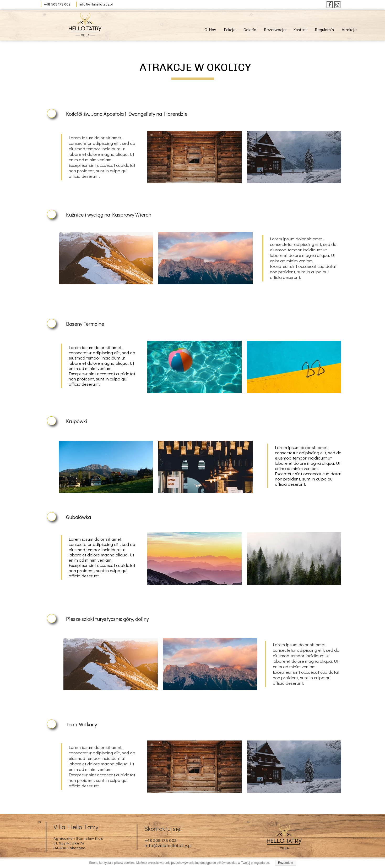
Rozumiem (286, 863)
